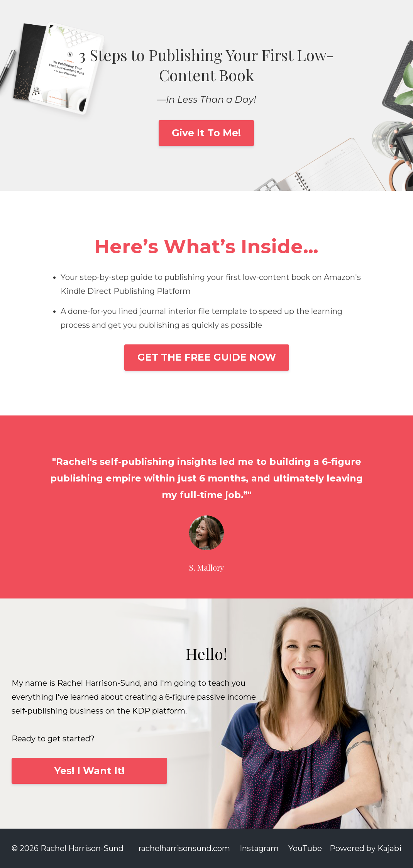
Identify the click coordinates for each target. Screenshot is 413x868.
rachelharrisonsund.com (184, 848)
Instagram (259, 848)
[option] (206, 507)
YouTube (305, 848)
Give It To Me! (206, 133)
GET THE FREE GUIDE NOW (207, 357)
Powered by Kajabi (366, 848)
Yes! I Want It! (90, 771)
